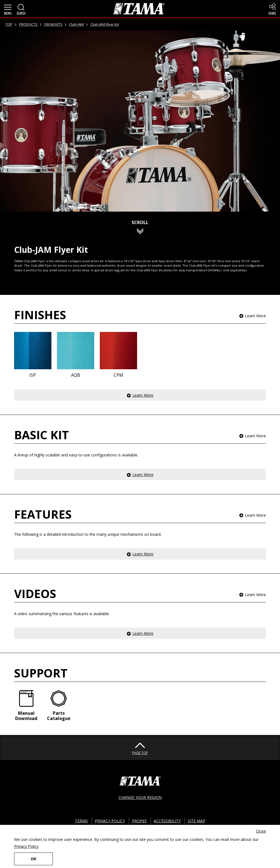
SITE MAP (197, 821)
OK (33, 859)
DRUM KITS (53, 24)
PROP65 (139, 821)
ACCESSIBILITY (167, 821)
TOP (9, 24)
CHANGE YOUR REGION (140, 797)
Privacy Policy (26, 846)
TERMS (81, 821)
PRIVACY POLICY (110, 821)
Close (261, 831)
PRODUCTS (28, 24)
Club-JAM (76, 24)
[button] (8, 9)
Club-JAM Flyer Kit (105, 24)
